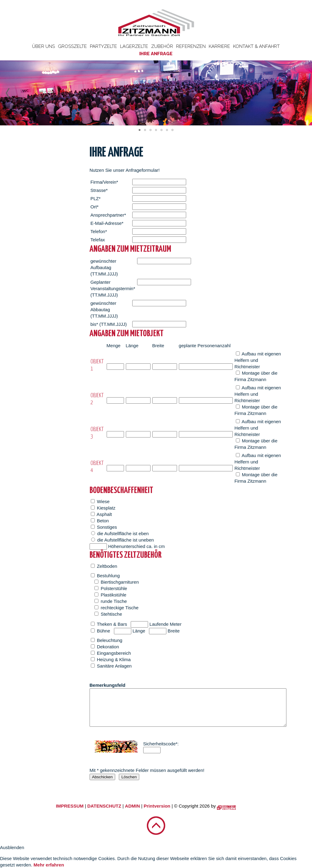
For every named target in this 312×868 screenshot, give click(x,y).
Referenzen (191, 46)
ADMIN (132, 806)
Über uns (43, 46)
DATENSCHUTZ (104, 806)
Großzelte (72, 46)
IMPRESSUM (70, 806)
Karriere (219, 46)
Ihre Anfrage (156, 54)
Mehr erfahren (49, 865)
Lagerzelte (134, 46)
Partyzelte (103, 46)
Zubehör (162, 46)
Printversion (157, 806)
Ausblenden (12, 847)
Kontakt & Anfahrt (256, 46)
